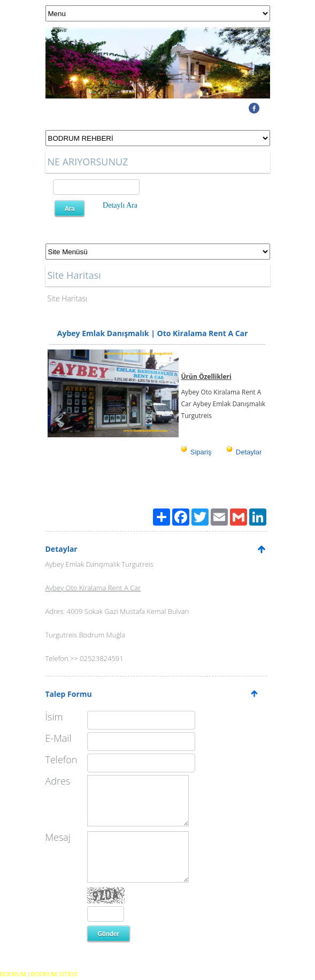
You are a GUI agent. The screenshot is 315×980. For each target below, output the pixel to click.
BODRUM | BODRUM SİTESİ (39, 974)
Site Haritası (68, 298)
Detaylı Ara (120, 205)
